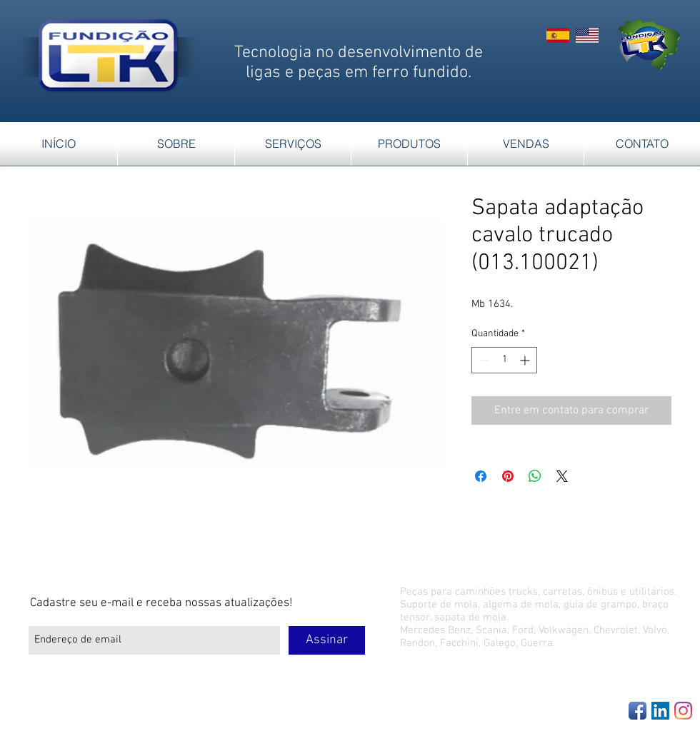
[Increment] (526, 360)
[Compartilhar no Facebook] (481, 476)
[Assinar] (327, 640)
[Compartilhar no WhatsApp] (535, 476)
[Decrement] (482, 360)
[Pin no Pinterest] (508, 476)
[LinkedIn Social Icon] (660, 711)
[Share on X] (562, 476)
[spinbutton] (504, 360)
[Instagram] (683, 711)
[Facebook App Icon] (637, 711)
